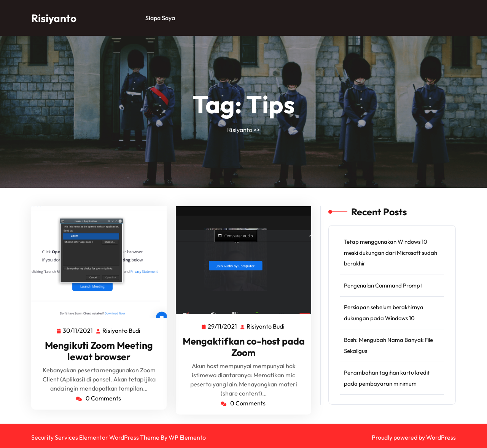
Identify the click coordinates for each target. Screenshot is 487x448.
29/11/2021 (223, 326)
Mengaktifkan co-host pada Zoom (244, 347)
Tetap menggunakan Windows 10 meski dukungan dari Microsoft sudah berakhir (391, 253)
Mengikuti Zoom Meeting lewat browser (99, 351)
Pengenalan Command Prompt (383, 285)
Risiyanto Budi (122, 331)
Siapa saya (160, 18)
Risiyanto (54, 18)
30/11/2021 (78, 330)
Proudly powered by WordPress (414, 437)
